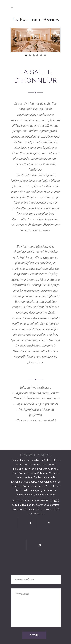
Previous (16, 40)
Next (55, 40)
